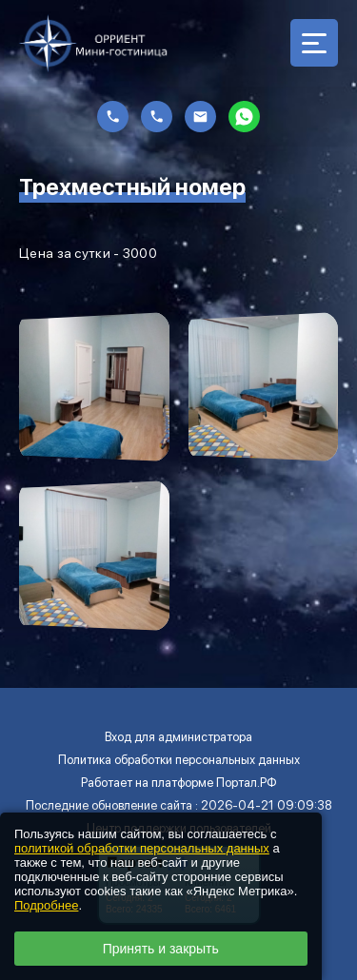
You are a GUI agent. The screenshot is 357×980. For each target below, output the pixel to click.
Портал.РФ (247, 783)
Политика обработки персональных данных (179, 760)
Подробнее (46, 905)
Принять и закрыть (161, 949)
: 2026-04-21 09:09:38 (264, 805)
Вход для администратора (178, 737)
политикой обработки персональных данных (142, 848)
